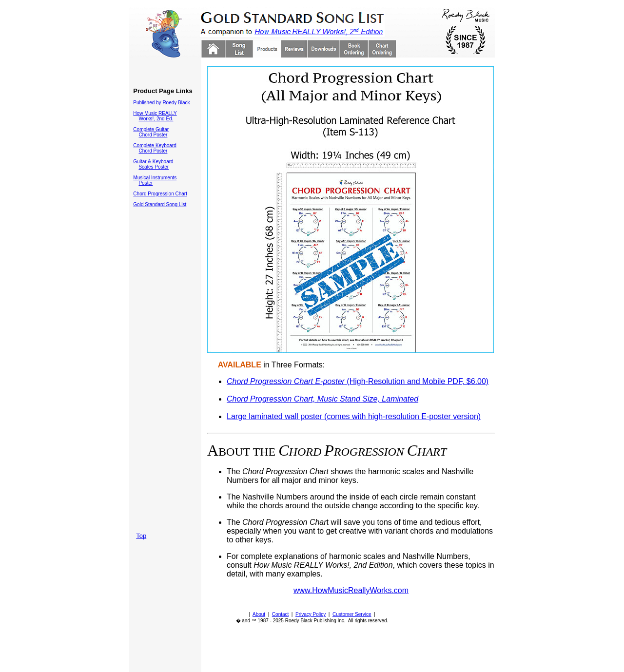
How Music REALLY (155, 113)
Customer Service (352, 614)
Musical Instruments (155, 178)
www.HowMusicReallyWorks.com (351, 590)
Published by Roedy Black (161, 103)
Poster (146, 183)
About (259, 614)
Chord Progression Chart (160, 194)
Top (141, 536)
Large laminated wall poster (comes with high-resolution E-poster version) (354, 416)
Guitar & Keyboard (153, 162)
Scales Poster (154, 167)
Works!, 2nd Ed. (156, 119)
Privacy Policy (311, 614)
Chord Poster (153, 135)
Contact (280, 614)
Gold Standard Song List (160, 204)
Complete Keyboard (155, 145)
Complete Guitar (151, 129)
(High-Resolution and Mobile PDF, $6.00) (358, 381)
